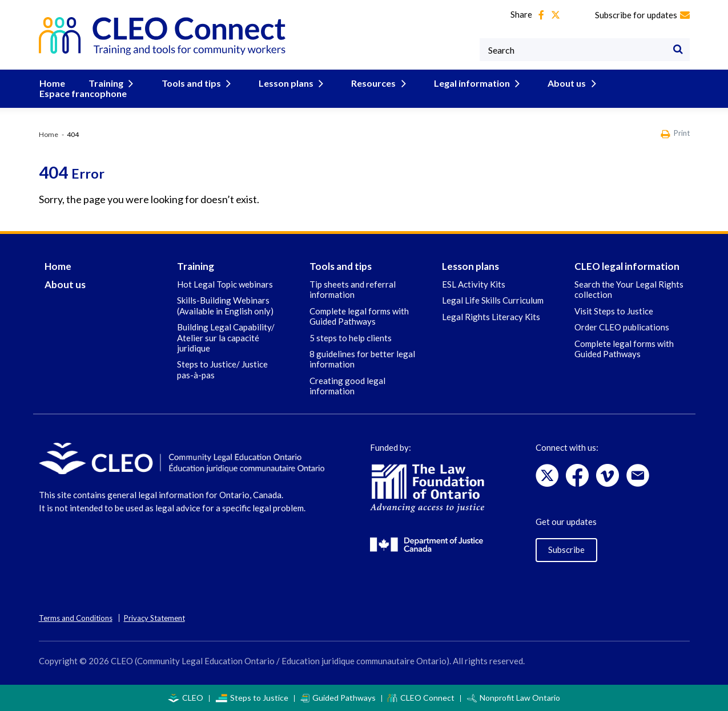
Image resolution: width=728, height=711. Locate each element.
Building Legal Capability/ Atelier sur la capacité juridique (226, 338)
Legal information (469, 83)
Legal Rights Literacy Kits (491, 317)
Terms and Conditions (76, 618)
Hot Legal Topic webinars (225, 284)
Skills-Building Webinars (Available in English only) (225, 305)
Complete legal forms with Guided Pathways (359, 316)
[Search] (678, 50)
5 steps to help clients (351, 338)
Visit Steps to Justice (614, 311)
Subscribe (566, 550)
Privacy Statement (154, 618)
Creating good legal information (347, 386)
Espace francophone (83, 93)
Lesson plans (287, 83)
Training (111, 83)
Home (52, 83)
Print (675, 134)
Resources (373, 83)
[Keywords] (585, 50)
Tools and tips (194, 83)
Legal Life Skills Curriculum (493, 300)
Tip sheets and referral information (353, 289)
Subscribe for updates (642, 15)
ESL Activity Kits (474, 284)
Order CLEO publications (622, 327)
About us (562, 83)
